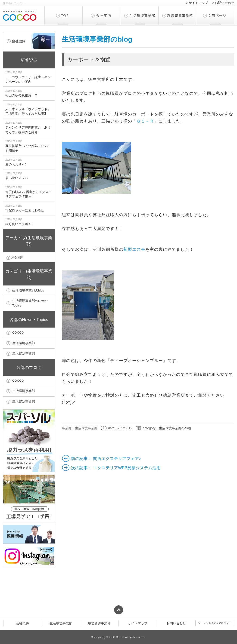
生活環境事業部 (140, 15)
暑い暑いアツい (17, 178)
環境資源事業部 (177, 15)
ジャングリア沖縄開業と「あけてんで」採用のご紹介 (28, 130)
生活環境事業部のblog (97, 39)
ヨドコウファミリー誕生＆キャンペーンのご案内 (28, 79)
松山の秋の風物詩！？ (22, 95)
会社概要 (102, 15)
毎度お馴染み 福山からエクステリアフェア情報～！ (28, 194)
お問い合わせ (225, 3)
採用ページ (215, 15)
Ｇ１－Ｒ (145, 121)
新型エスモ (134, 249)
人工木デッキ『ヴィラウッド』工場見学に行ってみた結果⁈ (28, 112)
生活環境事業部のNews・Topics (31, 303)
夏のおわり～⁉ (16, 164)
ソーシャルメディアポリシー (215, 623)
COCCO (18, 333)
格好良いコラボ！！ (20, 224)
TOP (64, 15)
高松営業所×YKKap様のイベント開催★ (27, 148)
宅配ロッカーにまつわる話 (25, 210)
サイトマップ (198, 3)
